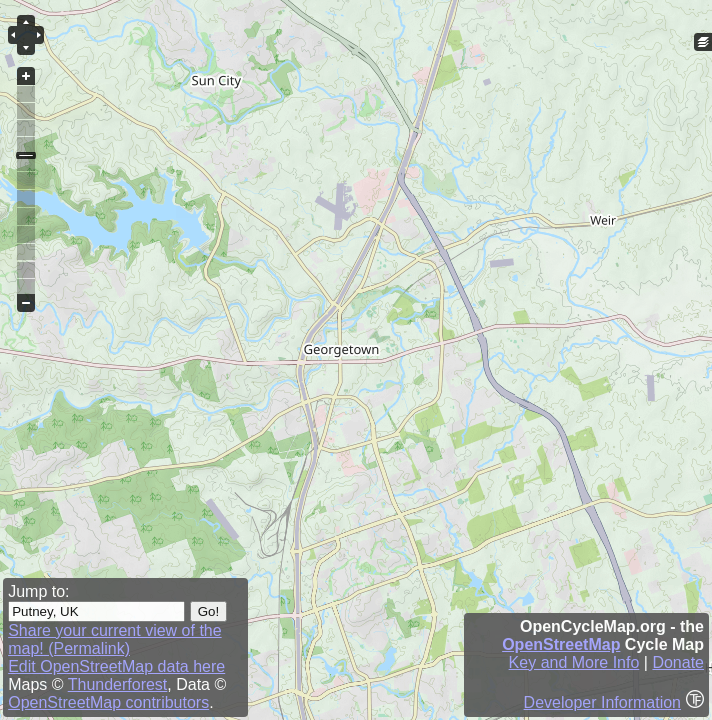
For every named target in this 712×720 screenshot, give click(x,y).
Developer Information (602, 702)
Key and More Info (574, 662)
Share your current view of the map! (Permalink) (114, 639)
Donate (678, 662)
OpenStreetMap (561, 644)
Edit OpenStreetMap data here (116, 666)
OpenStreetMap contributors (108, 702)
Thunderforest (118, 684)
